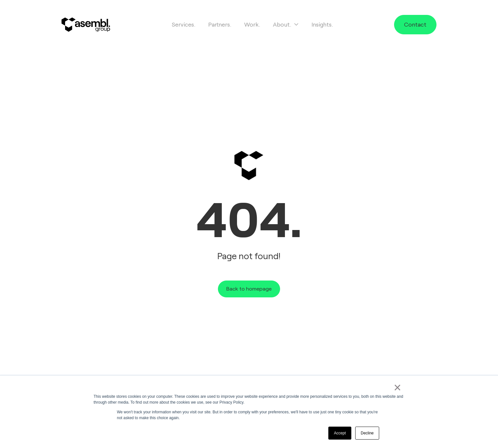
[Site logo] (86, 25)
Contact (415, 25)
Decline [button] (367, 433)
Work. (252, 25)
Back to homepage (249, 289)
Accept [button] (340, 433)
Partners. (220, 25)
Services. (183, 25)
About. (286, 25)
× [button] (397, 387)
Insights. (322, 25)
